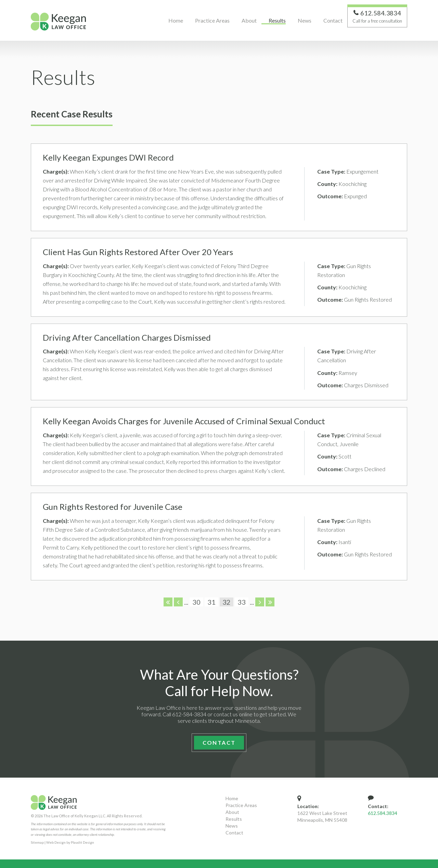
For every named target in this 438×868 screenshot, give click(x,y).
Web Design (56, 842)
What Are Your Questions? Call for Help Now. (219, 685)
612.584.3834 (383, 813)
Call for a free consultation (377, 23)
